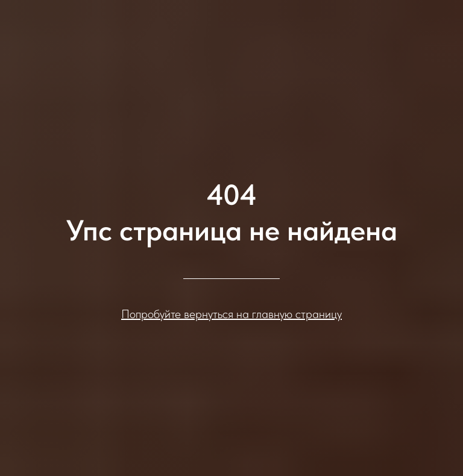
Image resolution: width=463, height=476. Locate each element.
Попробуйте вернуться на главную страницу (231, 314)
